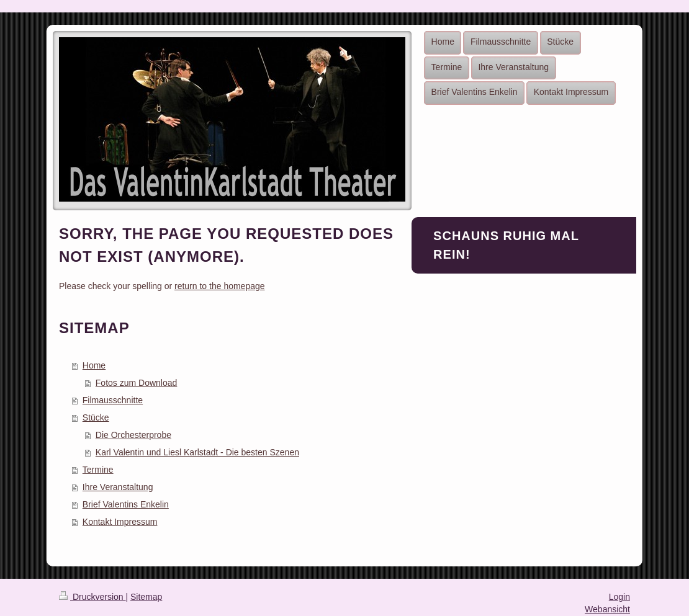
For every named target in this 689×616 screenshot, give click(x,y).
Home (94, 365)
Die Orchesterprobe (133, 435)
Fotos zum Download (137, 383)
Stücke (96, 417)
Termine (98, 470)
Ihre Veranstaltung (118, 487)
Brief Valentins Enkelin (126, 504)
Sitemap (146, 597)
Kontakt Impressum (120, 522)
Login (619, 597)
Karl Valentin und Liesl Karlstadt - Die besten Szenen (197, 452)
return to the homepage (220, 286)
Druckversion (92, 597)
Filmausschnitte (113, 400)
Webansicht (607, 609)
